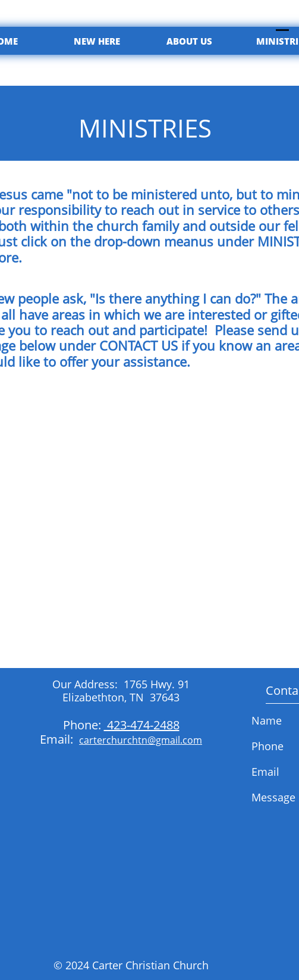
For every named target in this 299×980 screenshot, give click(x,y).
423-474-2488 (142, 725)
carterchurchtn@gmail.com (141, 740)
